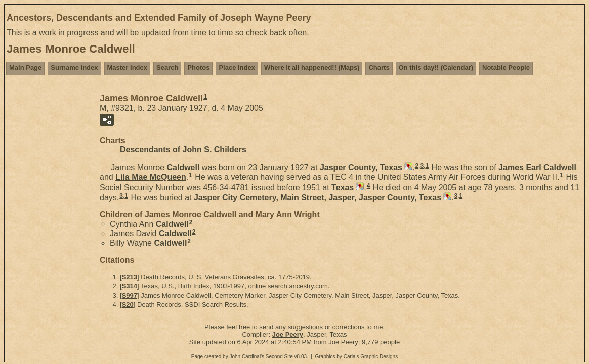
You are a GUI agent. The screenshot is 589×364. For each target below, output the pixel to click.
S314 (130, 286)
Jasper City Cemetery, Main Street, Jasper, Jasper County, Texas (318, 197)
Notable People (506, 67)
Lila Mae (151, 177)
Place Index (237, 67)
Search (167, 67)
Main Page (25, 67)
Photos (198, 67)
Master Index (127, 67)
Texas (343, 187)
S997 (130, 295)
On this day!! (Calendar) (436, 67)
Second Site (279, 357)
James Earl (537, 168)
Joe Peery (288, 334)
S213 (130, 277)
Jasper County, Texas (361, 168)
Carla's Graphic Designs (371, 357)
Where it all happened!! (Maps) (312, 67)
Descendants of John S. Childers (183, 149)
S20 (128, 305)
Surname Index (74, 67)
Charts (379, 67)
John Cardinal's (247, 357)
